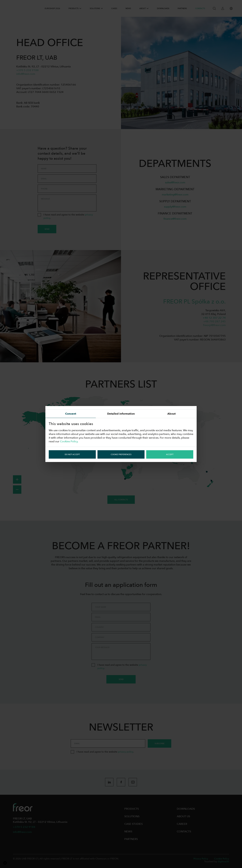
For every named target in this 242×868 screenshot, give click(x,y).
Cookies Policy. (69, 441)
